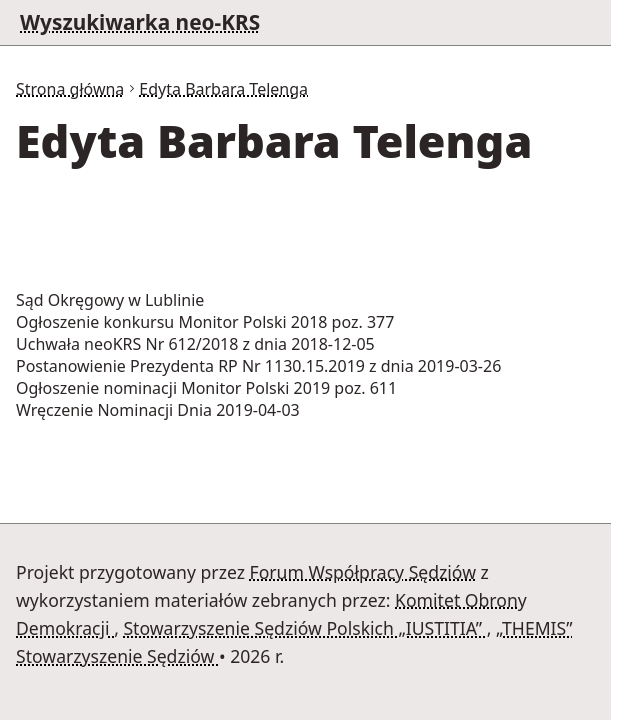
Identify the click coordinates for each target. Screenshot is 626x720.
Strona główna (70, 89)
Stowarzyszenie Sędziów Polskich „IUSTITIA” (304, 628)
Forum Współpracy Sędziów (363, 572)
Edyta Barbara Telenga (223, 89)
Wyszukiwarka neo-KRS (140, 22)
